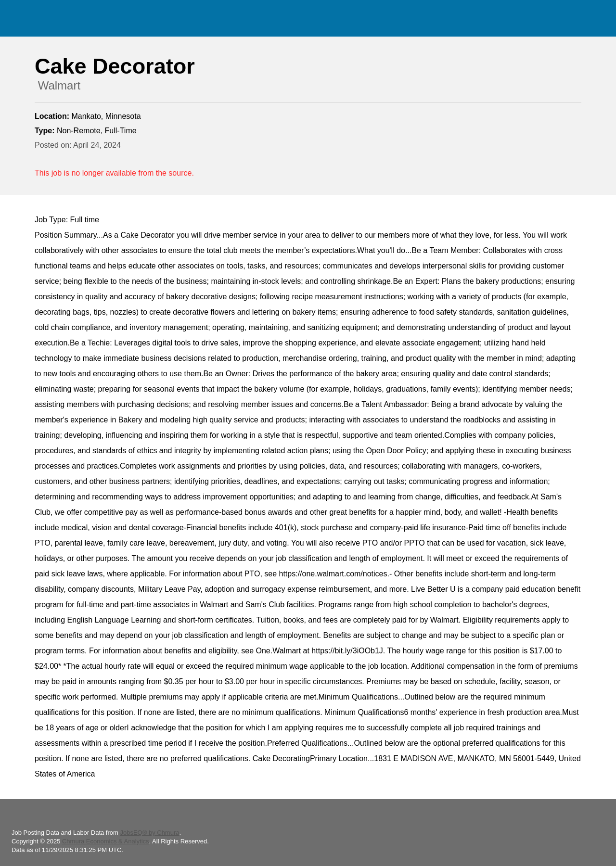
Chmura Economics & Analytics (106, 841)
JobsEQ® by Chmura (149, 833)
